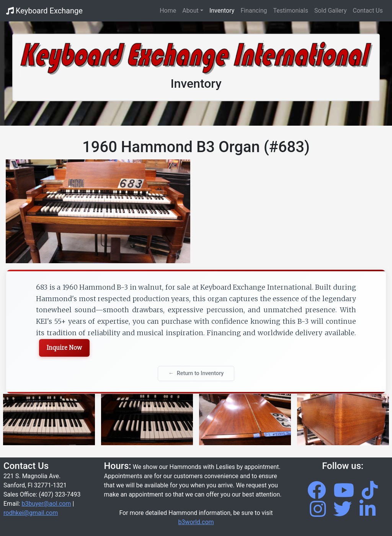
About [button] (190, 11)
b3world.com (196, 522)
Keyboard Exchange (44, 11)
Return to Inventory (200, 373)
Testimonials (291, 11)
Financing (254, 11)
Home (169, 10)
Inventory (222, 11)
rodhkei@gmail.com (31, 513)
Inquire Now (64, 348)
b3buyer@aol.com (46, 504)
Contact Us (368, 11)
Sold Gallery (331, 11)
